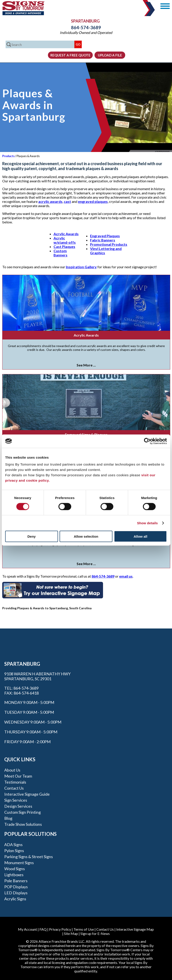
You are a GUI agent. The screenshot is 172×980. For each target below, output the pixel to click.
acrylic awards (50, 201)
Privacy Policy (60, 929)
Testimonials (15, 782)
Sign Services (16, 800)
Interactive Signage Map (135, 929)
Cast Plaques (64, 247)
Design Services (18, 806)
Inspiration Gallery (81, 267)
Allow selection (86, 536)
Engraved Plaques (105, 236)
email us (126, 576)
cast (67, 201)
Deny (31, 536)
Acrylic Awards (66, 234)
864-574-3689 (86, 27)
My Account (27, 929)
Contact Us (14, 788)
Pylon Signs (14, 851)
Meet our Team (18, 776)
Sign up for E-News (95, 933)
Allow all (141, 536)
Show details (147, 523)
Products (8, 156)
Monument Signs (19, 863)
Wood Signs (15, 869)
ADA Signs (13, 845)
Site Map (71, 933)
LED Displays (16, 893)
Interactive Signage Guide (27, 794)
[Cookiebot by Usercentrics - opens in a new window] (147, 441)
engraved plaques (93, 201)
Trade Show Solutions (23, 824)
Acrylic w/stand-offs (65, 240)
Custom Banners (60, 253)
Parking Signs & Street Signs (29, 857)
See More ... (86, 365)
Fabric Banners (103, 240)
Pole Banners (16, 881)
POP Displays (16, 887)
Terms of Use (84, 929)
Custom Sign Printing (23, 812)
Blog (8, 818)
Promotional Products (109, 244)
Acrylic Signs (15, 899)
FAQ (43, 929)
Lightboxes (14, 875)
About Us (12, 770)
